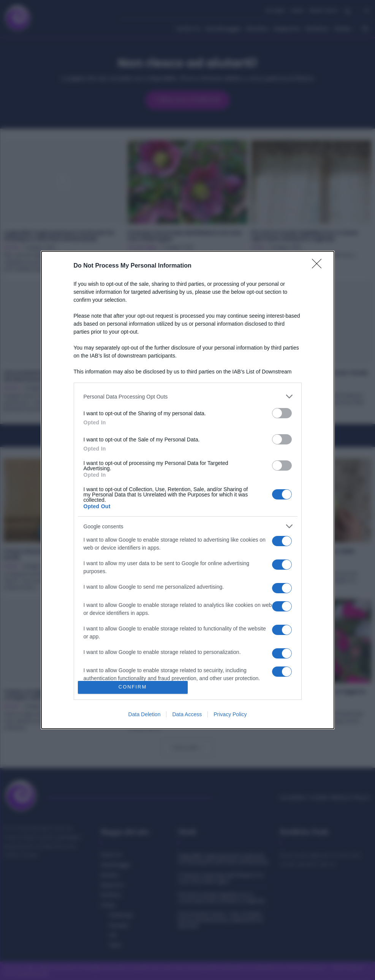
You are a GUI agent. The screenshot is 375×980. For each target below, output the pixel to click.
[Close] (319, 266)
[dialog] (188, 490)
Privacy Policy (230, 714)
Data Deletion (145, 714)
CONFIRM (133, 687)
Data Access (187, 714)
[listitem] (188, 396)
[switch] (282, 413)
